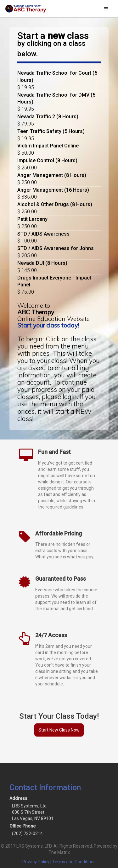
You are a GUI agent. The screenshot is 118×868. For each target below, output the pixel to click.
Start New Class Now (59, 730)
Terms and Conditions (74, 862)
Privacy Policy (36, 862)
